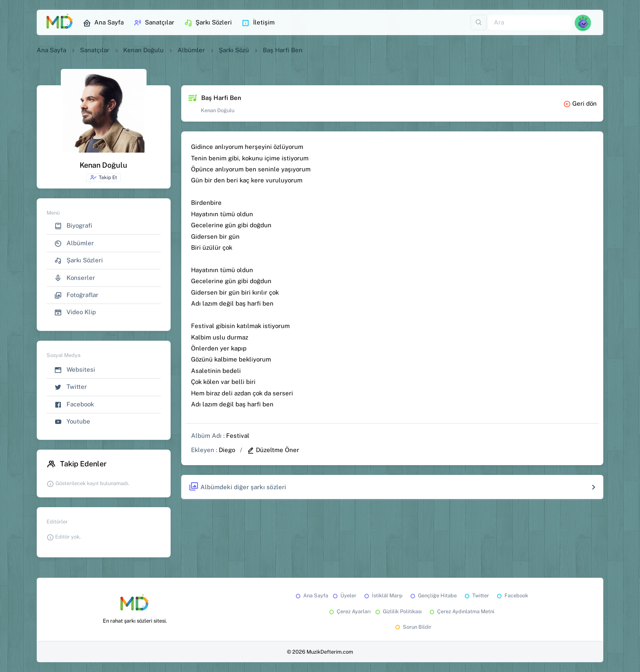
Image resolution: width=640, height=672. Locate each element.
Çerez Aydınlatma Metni (461, 611)
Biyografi (73, 226)
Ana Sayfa (103, 23)
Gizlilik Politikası (398, 611)
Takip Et (103, 177)
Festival (238, 436)
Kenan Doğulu (143, 50)
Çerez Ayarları (349, 611)
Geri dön (580, 103)
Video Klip (75, 312)
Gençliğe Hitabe (433, 595)
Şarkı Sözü (234, 50)
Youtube (72, 422)
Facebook (74, 405)
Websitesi (75, 370)
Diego (227, 450)
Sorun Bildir (413, 627)
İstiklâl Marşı (383, 595)
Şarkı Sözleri (208, 23)
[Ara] (530, 23)
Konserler (75, 278)
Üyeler (344, 595)
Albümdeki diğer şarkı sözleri (237, 487)
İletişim (258, 23)
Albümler (191, 50)
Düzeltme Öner (273, 450)
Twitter (71, 387)
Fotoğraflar (76, 295)
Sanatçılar (154, 23)
